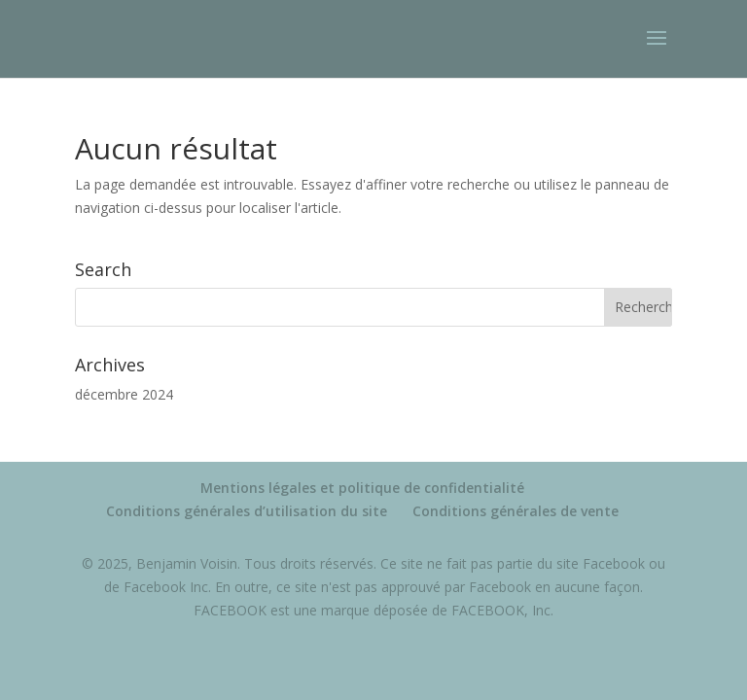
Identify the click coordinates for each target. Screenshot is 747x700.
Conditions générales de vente (516, 511)
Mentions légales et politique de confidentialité (362, 488)
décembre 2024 (124, 394)
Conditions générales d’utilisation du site (247, 511)
